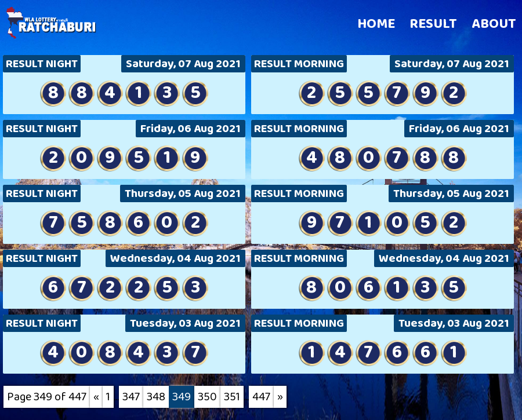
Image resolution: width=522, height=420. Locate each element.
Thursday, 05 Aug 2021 (183, 193)
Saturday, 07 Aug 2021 (183, 64)
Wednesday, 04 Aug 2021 (175, 258)
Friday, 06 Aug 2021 (191, 129)
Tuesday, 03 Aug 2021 (185, 323)
